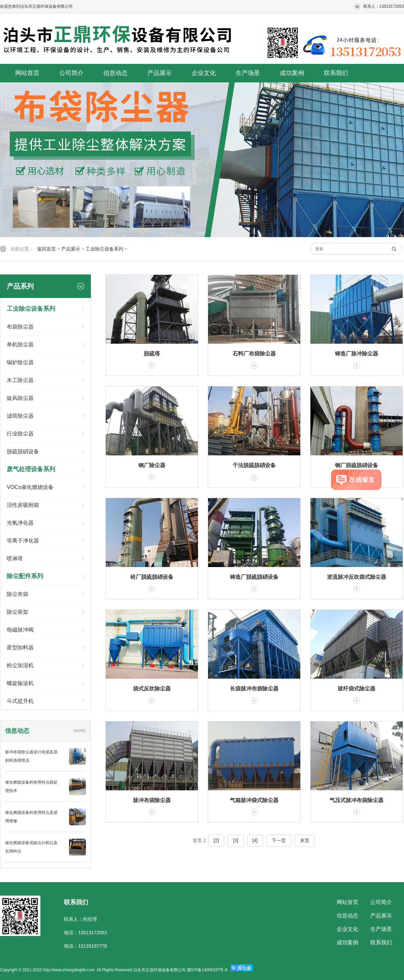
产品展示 (160, 73)
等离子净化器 (23, 541)
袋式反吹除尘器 (152, 689)
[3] (236, 840)
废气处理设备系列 (31, 469)
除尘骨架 (18, 612)
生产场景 (248, 73)
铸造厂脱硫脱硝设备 (254, 577)
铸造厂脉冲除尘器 (357, 354)
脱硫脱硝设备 (23, 451)
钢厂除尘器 (152, 465)
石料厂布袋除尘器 (254, 354)
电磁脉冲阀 (20, 630)
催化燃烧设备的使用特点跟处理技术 (31, 786)
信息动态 (115, 73)
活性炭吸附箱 (23, 505)
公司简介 (71, 73)
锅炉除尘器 (20, 362)
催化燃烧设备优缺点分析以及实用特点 (31, 847)
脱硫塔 (152, 354)
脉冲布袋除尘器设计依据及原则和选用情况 (31, 756)
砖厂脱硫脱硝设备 (152, 577)
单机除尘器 (20, 345)
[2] (216, 840)
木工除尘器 (20, 380)
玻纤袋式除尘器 (357, 689)
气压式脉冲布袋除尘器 (357, 800)
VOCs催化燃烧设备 (30, 487)
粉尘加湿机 (20, 665)
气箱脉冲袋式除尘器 (254, 800)
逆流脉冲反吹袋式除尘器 (357, 577)
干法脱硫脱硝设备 (254, 465)
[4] (255, 840)
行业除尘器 (20, 434)
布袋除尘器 (20, 327)
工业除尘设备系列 (104, 249)
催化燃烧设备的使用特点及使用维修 (31, 817)
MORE (80, 731)
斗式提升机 (20, 701)
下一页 (279, 840)
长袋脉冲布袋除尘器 (254, 689)
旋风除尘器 (20, 398)
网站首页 (27, 73)
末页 (305, 840)
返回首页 (46, 249)
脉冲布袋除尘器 (152, 800)
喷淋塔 (15, 558)
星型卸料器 (20, 648)
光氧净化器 (20, 523)
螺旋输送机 (20, 683)
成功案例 (292, 73)
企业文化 (204, 73)
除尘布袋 (18, 594)
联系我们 (336, 73)
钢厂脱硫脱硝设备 (357, 465)
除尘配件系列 (25, 576)
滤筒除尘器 (20, 416)
